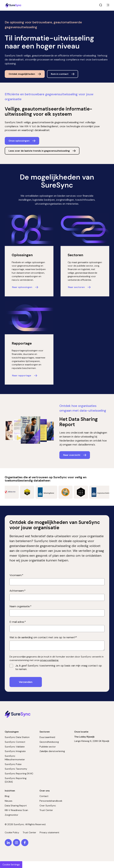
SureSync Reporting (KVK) (19, 774)
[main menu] (108, 5)
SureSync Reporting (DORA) (16, 780)
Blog (7, 796)
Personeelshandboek (51, 801)
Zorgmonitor (12, 815)
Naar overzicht (72, 455)
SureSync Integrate (15, 751)
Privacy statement (49, 832)
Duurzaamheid (47, 737)
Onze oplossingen (19, 141)
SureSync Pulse (13, 764)
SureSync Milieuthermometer (15, 758)
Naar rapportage (22, 375)
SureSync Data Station (17, 737)
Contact (44, 796)
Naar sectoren (76, 287)
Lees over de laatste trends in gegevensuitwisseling (39, 151)
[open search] (101, 5)
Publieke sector (48, 747)
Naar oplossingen (22, 287)
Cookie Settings (11, 865)
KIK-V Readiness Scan (16, 810)
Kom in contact (60, 74)
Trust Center (46, 810)
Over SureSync (48, 806)
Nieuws (9, 801)
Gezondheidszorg (49, 742)
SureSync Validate (15, 747)
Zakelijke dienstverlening (52, 751)
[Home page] (14, 5)
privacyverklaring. (49, 660)
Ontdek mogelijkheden (22, 74)
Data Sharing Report (16, 806)
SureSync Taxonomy (16, 769)
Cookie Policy (12, 832)
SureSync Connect (15, 742)
